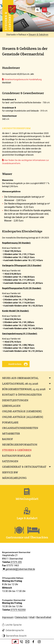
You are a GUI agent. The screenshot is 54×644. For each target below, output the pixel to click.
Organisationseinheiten (20, 428)
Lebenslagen (11, 406)
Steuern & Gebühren (17, 450)
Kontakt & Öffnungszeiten (22, 395)
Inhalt (32, 617)
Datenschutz (21, 617)
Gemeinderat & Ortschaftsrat (24, 467)
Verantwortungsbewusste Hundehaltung (23, 79)
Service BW (10, 472)
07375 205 (16, 562)
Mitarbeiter (11, 434)
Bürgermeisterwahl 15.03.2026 (24, 389)
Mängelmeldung (14, 478)
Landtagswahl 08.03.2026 (20, 384)
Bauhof (8, 439)
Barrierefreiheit (44, 617)
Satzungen (10, 461)
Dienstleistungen (15, 400)
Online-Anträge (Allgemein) (23, 417)
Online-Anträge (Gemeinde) (22, 411)
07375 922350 (18, 610)
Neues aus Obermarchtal (20, 378)
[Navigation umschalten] (44, 10)
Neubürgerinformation (20, 445)
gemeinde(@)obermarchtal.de (20, 569)
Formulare (10, 422)
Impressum (8, 617)
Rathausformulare (16, 456)
